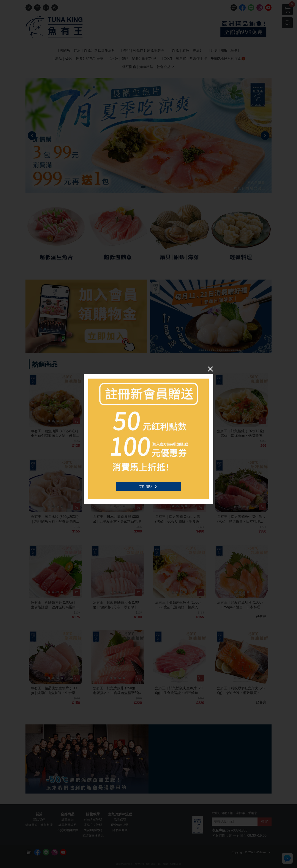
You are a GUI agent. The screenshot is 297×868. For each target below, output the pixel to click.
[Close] (210, 369)
